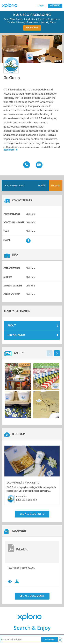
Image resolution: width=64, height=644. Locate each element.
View (10, 581)
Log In (41, 6)
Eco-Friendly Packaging (23, 482)
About (33, 326)
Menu (42, 185)
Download (17, 581)
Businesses (53, 19)
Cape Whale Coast (13, 19)
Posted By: (22, 496)
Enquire (56, 186)
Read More (9, 150)
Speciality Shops (48, 22)
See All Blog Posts (32, 514)
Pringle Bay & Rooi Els (35, 19)
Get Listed (55, 6)
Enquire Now (32, 28)
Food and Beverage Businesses (23, 22)
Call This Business (26, 165)
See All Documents (32, 596)
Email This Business (38, 165)
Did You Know (33, 335)
